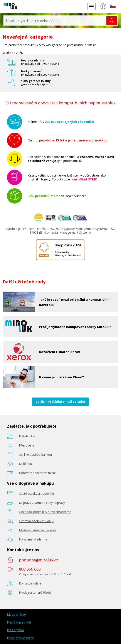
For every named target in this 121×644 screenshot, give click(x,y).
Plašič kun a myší (19, 622)
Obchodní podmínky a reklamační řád (45, 512)
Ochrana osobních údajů (36, 521)
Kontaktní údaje (30, 583)
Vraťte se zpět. (13, 53)
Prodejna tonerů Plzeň (35, 592)
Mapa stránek (17, 614)
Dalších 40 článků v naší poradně (60, 402)
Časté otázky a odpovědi (36, 494)
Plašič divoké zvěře (20, 638)
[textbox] (55, 21)
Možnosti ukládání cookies (38, 530)
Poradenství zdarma (33, 539)
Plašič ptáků (15, 630)
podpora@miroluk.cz (39, 560)
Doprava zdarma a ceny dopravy (42, 503)
